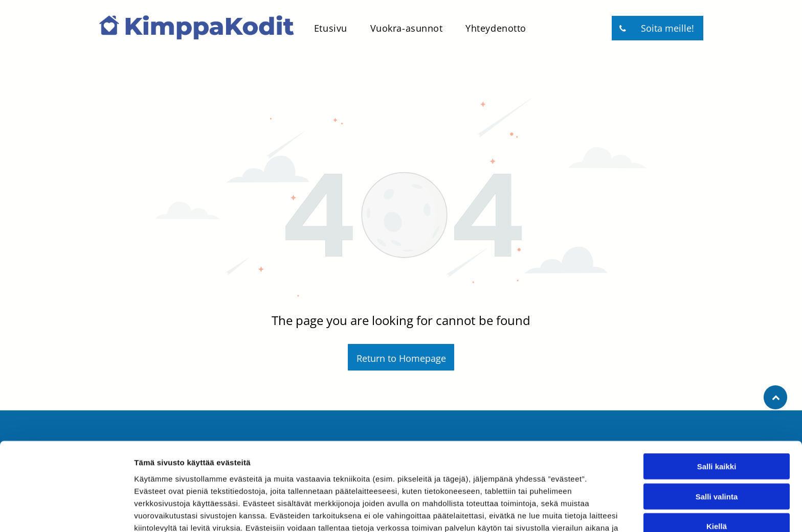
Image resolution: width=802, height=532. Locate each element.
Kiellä (717, 465)
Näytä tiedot (547, 512)
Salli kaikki (717, 406)
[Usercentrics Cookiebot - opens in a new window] (66, 512)
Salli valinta (717, 435)
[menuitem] (327, 28)
